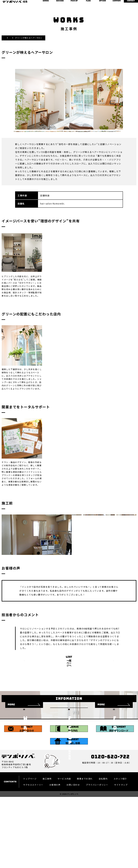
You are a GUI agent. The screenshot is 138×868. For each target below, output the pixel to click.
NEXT (119, 676)
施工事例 (46, 3)
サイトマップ (121, 839)
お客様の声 (55, 839)
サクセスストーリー (60, 3)
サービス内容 (64, 833)
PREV (19, 676)
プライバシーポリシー (97, 839)
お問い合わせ (131, 3)
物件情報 (74, 3)
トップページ (30, 833)
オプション (102, 3)
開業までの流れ (88, 3)
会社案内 (117, 3)
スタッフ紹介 (120, 833)
